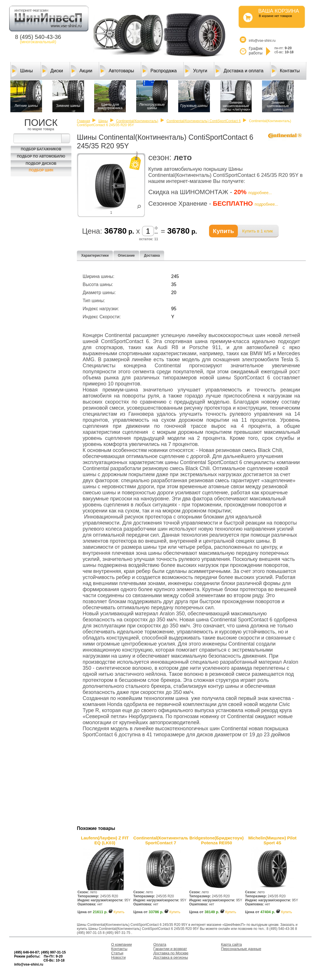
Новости (118, 957)
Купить (119, 912)
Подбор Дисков (41, 164)
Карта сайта (231, 944)
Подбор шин (41, 170)
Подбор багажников (41, 149)
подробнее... (260, 193)
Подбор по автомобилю (41, 156)
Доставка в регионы (171, 957)
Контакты (285, 71)
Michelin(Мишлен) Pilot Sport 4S (272, 840)
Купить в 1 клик (258, 231)
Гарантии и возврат (170, 949)
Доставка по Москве (171, 953)
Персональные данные (241, 949)
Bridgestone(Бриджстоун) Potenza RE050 (217, 840)
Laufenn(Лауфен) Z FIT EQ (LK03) (105, 840)
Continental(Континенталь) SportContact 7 (161, 840)
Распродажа (159, 71)
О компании (122, 944)
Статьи (117, 953)
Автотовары (117, 71)
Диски (52, 71)
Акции (82, 71)
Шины (22, 71)
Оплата (160, 944)
